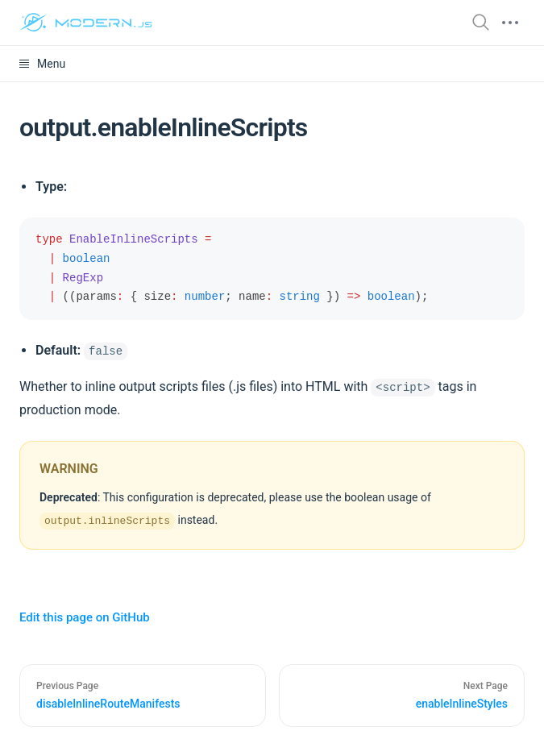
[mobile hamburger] (510, 23)
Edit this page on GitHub (85, 617)
